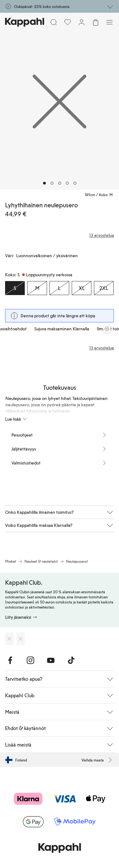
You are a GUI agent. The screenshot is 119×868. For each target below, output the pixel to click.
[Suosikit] (68, 22)
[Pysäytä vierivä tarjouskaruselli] (107, 329)
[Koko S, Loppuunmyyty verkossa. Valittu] (15, 288)
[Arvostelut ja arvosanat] (60, 235)
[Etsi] (54, 22)
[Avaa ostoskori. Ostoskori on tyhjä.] (96, 22)
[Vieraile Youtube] (51, 660)
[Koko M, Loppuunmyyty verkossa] (37, 288)
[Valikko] (109, 22)
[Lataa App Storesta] (9, 639)
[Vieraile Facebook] (10, 660)
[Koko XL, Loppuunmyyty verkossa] (82, 288)
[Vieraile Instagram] (30, 660)
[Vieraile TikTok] (71, 660)
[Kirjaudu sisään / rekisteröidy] (82, 22)
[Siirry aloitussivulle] (25, 22)
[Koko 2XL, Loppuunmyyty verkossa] (104, 288)
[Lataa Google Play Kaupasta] (20, 639)
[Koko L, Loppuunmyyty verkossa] (59, 288)
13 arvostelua (102, 348)
